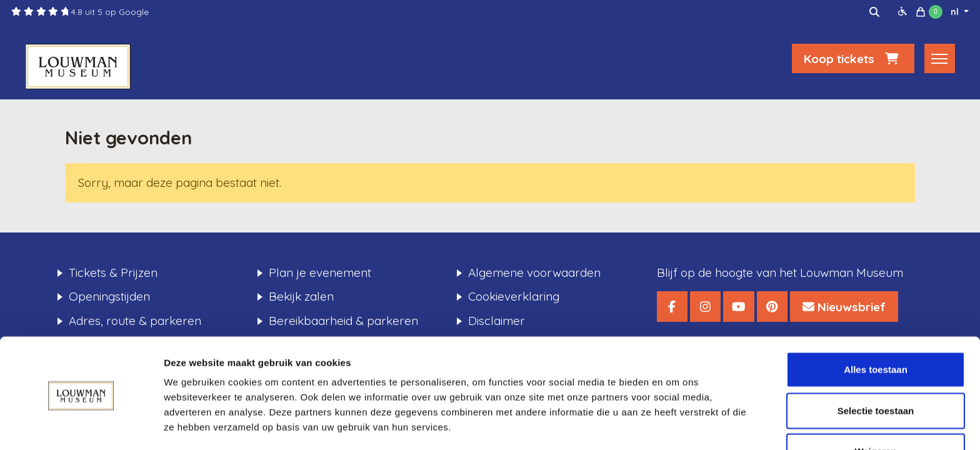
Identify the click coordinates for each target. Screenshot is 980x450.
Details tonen (675, 425)
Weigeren (875, 409)
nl (956, 12)
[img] (874, 12)
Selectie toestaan (876, 368)
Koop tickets (853, 61)
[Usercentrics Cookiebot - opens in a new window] (81, 426)
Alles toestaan (876, 327)
